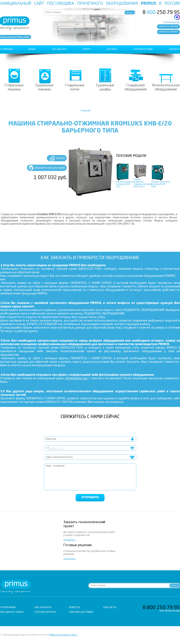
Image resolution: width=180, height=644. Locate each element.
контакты (175, 49)
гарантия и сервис (143, 49)
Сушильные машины (44, 87)
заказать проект (168, 32)
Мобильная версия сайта (63, 635)
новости (74, 608)
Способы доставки (81, 612)
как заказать (59, 49)
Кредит (32, 49)
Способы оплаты (45, 612)
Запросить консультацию (50, 168)
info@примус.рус (171, 22)
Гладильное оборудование (136, 87)
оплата (87, 49)
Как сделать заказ (12, 612)
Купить (61, 158)
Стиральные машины (14, 87)
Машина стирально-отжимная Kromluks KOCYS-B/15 (143, 183)
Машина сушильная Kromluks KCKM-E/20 (125, 184)
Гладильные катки (75, 87)
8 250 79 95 (161, 13)
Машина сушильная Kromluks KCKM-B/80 (161, 184)
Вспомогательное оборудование (166, 87)
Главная (85, 111)
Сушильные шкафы (105, 87)
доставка (112, 49)
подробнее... (70, 540)
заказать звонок (168, 27)
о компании (6, 49)
